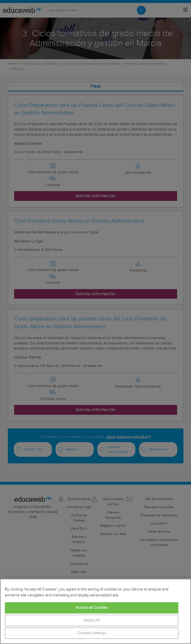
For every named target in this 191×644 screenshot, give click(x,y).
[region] (95, 611)
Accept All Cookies (92, 608)
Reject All (92, 620)
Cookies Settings (92, 633)
